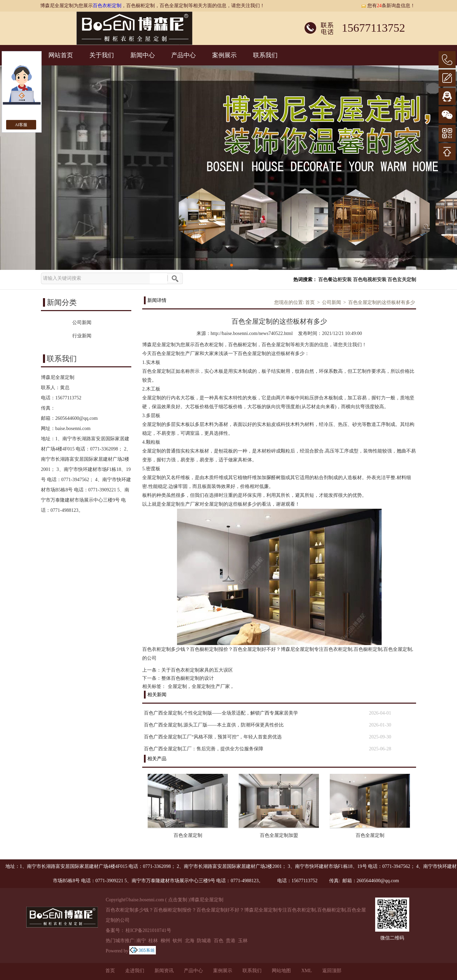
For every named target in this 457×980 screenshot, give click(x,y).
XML (306, 971)
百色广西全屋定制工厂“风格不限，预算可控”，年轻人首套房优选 (213, 737)
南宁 (141, 941)
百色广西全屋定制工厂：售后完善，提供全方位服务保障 (204, 749)
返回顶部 (332, 971)
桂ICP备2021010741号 (148, 930)
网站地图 (281, 971)
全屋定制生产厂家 (211, 686)
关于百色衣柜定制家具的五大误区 (197, 670)
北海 (190, 941)
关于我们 (102, 55)
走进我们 (135, 971)
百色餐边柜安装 (335, 280)
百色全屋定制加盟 (279, 835)
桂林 (153, 941)
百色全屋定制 (188, 835)
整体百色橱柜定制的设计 (188, 678)
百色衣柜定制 (107, 6)
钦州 (177, 941)
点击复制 (178, 900)
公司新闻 (331, 302)
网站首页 (61, 55)
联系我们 (265, 55)
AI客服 (21, 125)
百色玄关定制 (402, 280)
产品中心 (183, 55)
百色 (219, 941)
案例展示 (224, 55)
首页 (310, 302)
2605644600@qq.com (77, 418)
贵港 (231, 941)
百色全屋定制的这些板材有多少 (382, 302)
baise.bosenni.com (73, 428)
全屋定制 (177, 686)
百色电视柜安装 (370, 280)
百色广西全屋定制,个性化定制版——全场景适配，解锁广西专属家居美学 (221, 713)
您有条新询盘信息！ (388, 6)
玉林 (243, 941)
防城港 (204, 941)
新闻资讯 (164, 971)
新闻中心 (143, 55)
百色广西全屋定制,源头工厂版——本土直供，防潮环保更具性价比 (214, 725)
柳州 (165, 941)
